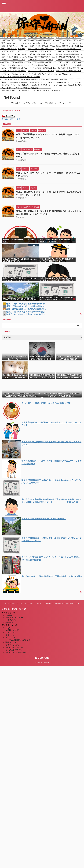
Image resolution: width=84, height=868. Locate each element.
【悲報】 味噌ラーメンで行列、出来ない (14, 40)
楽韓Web (9, 623)
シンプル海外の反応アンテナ (18, 640)
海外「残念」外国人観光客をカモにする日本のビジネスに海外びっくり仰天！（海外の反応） (42, 65)
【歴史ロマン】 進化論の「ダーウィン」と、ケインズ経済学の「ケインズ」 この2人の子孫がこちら (42, 38)
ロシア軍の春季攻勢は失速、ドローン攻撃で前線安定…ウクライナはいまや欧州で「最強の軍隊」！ (42, 43)
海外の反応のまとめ (14, 647)
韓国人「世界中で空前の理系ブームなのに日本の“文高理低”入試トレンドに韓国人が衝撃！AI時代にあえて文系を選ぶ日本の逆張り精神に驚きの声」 (42, 57)
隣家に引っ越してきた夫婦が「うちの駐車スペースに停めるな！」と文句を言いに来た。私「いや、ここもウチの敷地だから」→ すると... (14, 62)
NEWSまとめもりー (14, 618)
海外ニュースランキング (11, 119)
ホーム (7, 603)
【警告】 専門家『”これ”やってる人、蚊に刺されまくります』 (14, 46)
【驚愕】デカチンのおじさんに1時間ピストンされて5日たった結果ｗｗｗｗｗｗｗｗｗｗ (14, 54)
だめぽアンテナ (12, 630)
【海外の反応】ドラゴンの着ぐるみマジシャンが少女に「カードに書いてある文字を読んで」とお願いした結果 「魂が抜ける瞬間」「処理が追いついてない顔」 (42, 52)
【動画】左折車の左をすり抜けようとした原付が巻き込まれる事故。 (14, 65)
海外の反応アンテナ (73, 603)
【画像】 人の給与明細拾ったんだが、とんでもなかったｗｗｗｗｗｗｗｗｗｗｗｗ (14, 57)
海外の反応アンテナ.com (16, 653)
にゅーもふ (39, 603)
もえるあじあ (59, 603)
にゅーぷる (29, 603)
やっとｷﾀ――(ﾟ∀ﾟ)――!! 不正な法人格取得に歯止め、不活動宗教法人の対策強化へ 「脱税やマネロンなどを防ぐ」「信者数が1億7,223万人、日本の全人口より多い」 (42, 71)
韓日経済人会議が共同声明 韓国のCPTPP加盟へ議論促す (42, 40)
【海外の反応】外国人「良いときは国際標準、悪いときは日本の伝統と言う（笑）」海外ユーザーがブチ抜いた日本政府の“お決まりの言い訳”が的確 (42, 60)
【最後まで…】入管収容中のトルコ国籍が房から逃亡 (14, 60)
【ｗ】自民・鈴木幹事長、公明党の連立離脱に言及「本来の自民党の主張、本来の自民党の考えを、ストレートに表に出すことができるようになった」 (42, 54)
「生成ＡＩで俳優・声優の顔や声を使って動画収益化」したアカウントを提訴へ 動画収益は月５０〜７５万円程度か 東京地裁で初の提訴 (42, 46)
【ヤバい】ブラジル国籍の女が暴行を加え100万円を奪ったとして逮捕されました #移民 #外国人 (14, 68)
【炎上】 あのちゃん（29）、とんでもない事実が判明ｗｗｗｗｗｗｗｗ (14, 38)
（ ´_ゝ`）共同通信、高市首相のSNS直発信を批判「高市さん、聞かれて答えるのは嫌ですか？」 (42, 68)
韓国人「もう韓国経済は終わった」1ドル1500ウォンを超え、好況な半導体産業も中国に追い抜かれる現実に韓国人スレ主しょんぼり (42, 62)
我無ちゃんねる (12, 645)
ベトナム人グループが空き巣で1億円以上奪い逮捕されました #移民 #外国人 (14, 71)
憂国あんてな (11, 642)
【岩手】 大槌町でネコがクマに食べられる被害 (14, 43)
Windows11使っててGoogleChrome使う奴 (14, 49)
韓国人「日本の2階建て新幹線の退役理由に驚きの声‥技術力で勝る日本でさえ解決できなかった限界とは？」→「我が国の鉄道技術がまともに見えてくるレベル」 (42, 49)
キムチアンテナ (17, 603)
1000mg (49, 603)
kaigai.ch (9, 628)
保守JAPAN (42, 658)
